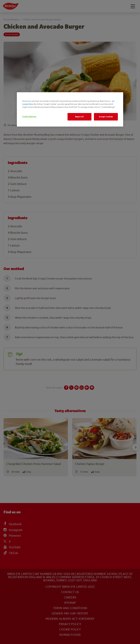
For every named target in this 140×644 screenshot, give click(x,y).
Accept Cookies (106, 117)
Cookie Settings (29, 117)
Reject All (79, 117)
